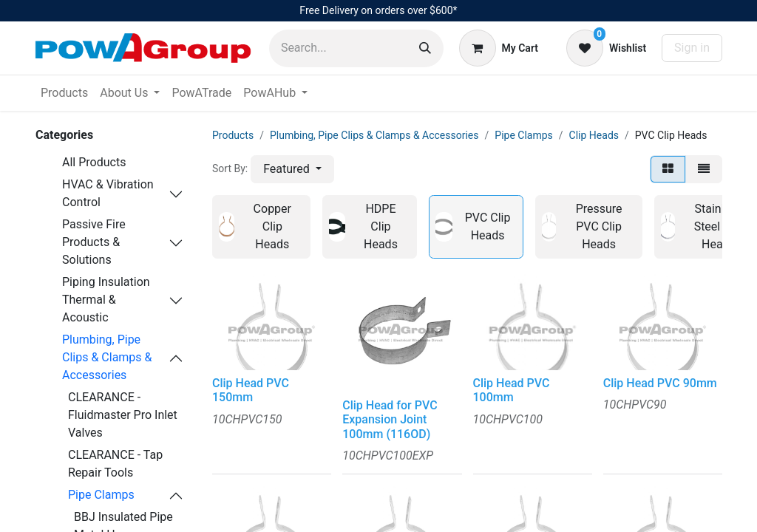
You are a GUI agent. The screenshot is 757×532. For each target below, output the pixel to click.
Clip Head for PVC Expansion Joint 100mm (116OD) (390, 419)
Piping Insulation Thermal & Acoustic (106, 300)
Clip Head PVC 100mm (512, 390)
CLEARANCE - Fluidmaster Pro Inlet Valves (123, 415)
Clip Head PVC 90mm (660, 383)
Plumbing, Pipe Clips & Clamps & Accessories (107, 357)
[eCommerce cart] (499, 48)
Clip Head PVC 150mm (251, 390)
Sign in (692, 48)
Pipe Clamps (101, 495)
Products (233, 135)
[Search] (425, 48)
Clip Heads (594, 135)
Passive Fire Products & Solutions (94, 242)
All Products (94, 162)
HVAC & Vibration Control (108, 193)
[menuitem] (64, 93)
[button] (292, 169)
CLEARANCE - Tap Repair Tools (115, 464)
